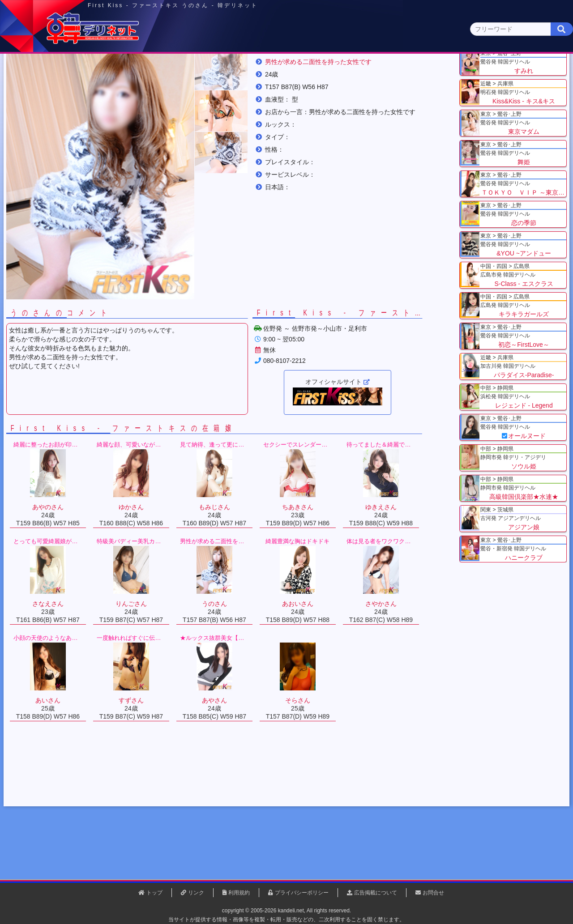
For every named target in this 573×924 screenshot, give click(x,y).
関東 (195, 70)
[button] (237, 151)
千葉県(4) (143, 87)
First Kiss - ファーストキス (194, 111)
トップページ (57, 70)
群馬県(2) (216, 87)
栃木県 (126, 111)
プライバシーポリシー (302, 893)
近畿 (388, 70)
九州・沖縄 (517, 70)
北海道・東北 (259, 70)
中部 (324, 70)
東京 (130, 70)
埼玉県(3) (179, 87)
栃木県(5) (291, 87)
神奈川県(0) (103, 87)
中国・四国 (453, 70)
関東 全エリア (47, 87)
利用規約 (239, 893)
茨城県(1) (254, 87)
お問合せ (433, 893)
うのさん (259, 111)
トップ (51, 111)
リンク (196, 893)
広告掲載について (376, 893)
